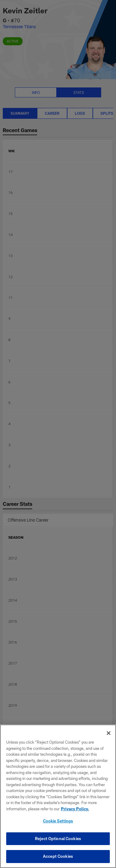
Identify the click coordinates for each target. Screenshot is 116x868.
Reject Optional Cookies (58, 839)
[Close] (109, 733)
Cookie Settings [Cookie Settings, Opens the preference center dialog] (58, 821)
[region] (58, 796)
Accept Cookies (58, 856)
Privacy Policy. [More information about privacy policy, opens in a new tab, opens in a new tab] (75, 809)
